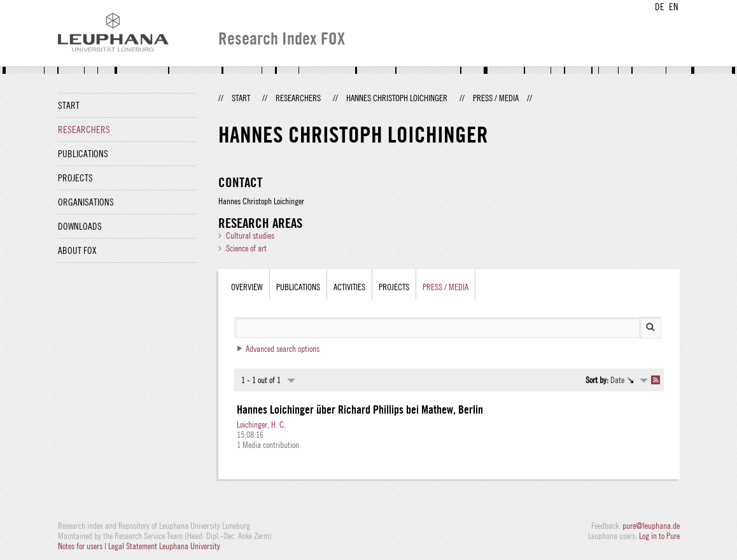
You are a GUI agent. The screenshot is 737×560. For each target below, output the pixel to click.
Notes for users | (83, 546)
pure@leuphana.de (651, 526)
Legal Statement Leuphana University (164, 546)
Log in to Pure (659, 536)
